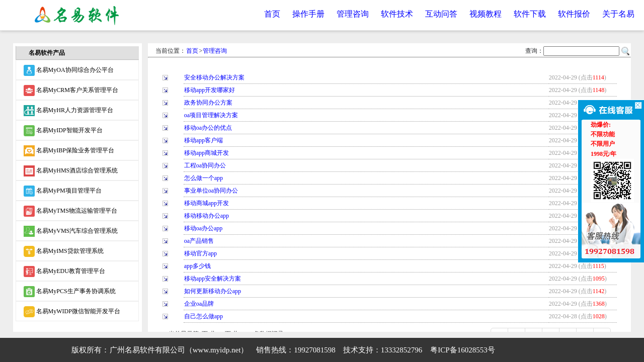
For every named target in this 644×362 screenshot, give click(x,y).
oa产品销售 (199, 241)
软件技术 (397, 14)
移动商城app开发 (207, 203)
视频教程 (486, 14)
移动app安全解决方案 (213, 279)
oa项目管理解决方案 (211, 115)
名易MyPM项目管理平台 (63, 191)
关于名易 (618, 14)
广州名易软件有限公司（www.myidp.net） (179, 350)
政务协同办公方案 (208, 103)
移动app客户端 (204, 140)
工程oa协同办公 (205, 165)
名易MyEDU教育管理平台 (64, 271)
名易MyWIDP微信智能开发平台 (72, 312)
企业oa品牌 (199, 304)
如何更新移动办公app (213, 291)
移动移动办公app (207, 216)
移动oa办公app (204, 228)
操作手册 (308, 14)
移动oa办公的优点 (208, 128)
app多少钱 (197, 266)
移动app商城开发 (207, 153)
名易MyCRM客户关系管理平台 (71, 90)
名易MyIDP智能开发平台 (63, 131)
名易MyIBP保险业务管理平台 (69, 151)
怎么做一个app (204, 178)
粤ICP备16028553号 (462, 350)
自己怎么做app (204, 316)
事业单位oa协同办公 (211, 191)
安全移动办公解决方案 (214, 77)
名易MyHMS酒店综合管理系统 (71, 171)
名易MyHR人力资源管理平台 (68, 111)
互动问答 (441, 14)
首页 (272, 14)
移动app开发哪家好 (210, 90)
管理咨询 (353, 14)
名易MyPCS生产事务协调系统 (70, 292)
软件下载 (530, 14)
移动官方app (200, 253)
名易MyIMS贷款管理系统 (64, 251)
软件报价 (574, 14)
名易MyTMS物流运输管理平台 (70, 211)
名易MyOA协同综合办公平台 (69, 70)
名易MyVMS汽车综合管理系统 (71, 231)
